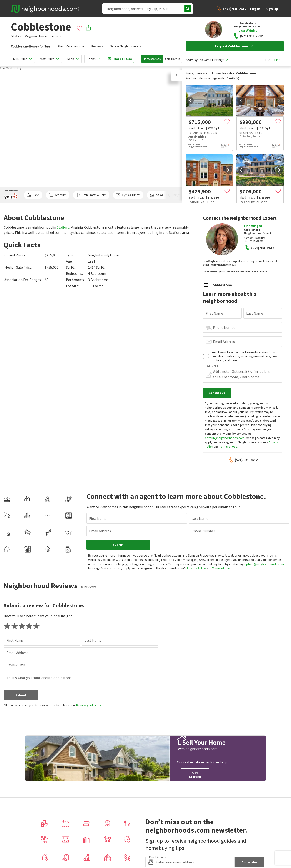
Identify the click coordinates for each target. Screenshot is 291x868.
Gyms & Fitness (128, 195)
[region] (91, 134)
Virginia (31, 36)
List (277, 60)
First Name (214, 313)
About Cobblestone (71, 46)
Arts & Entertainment (166, 195)
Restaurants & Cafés (91, 195)
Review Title (16, 665)
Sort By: (192, 60)
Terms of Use (228, 447)
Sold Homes (172, 59)
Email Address (224, 342)
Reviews (97, 46)
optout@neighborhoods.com (225, 438)
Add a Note (213, 366)
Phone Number (225, 327)
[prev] (190, 100)
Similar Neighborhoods (126, 46)
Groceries (58, 195)
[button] (176, 75)
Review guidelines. (89, 705)
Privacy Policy (196, 568)
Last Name (255, 313)
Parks (33, 195)
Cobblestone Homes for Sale (31, 46)
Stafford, (18, 36)
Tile (267, 60)
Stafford (63, 227)
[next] (228, 100)
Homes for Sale (152, 59)
